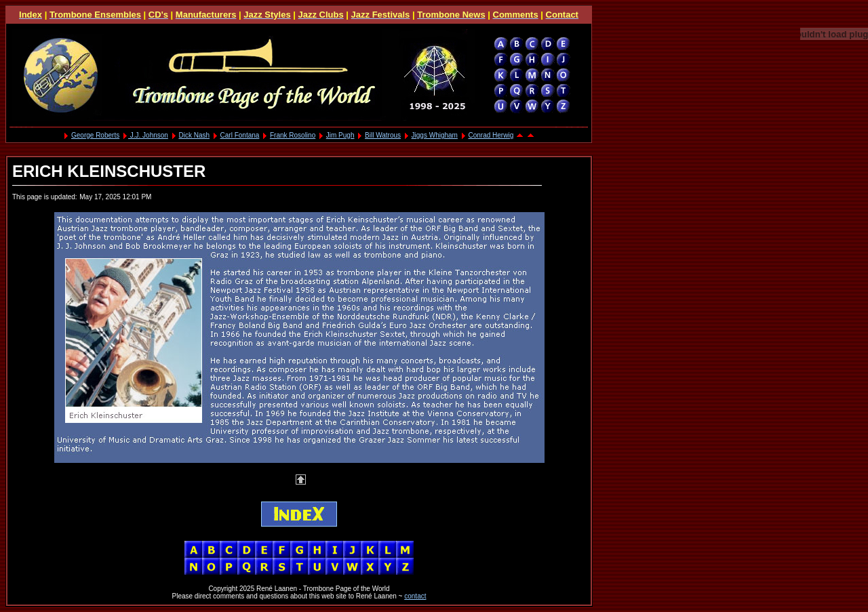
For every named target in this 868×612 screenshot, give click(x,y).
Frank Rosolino (293, 135)
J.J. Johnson (148, 135)
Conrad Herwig (491, 135)
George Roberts (95, 135)
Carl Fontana (240, 135)
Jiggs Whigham (435, 135)
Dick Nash (194, 135)
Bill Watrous (383, 135)
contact (415, 596)
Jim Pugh (340, 135)
